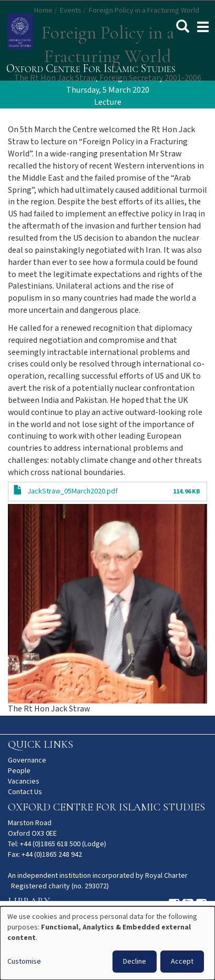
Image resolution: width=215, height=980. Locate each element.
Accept (182, 962)
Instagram (174, 905)
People (19, 771)
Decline (135, 962)
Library (29, 902)
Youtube (188, 905)
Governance (27, 760)
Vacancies (24, 781)
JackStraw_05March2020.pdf (73, 491)
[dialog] (108, 943)
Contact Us (25, 792)
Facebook (202, 905)
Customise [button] (24, 962)
